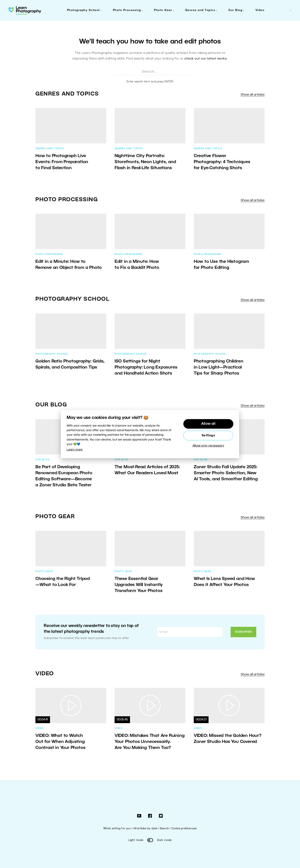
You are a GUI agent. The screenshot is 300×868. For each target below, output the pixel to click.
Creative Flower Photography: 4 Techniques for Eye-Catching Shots (222, 162)
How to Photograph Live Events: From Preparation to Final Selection (62, 162)
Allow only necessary (208, 446)
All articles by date (145, 829)
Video (260, 10)
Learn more (75, 450)
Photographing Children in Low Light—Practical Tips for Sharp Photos (219, 367)
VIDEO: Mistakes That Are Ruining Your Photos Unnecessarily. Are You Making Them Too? (150, 742)
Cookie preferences (184, 829)
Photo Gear (163, 10)
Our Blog (235, 10)
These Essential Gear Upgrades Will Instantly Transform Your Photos (139, 585)
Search (164, 829)
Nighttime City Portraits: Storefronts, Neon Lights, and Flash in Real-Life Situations (145, 162)
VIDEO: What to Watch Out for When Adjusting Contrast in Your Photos (60, 742)
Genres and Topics (200, 10)
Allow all (208, 424)
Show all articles (253, 95)
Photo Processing (127, 10)
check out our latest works (206, 59)
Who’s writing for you (117, 829)
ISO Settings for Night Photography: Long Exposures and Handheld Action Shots (146, 367)
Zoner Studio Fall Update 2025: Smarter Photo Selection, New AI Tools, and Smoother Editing (226, 473)
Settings (208, 436)
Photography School (83, 10)
